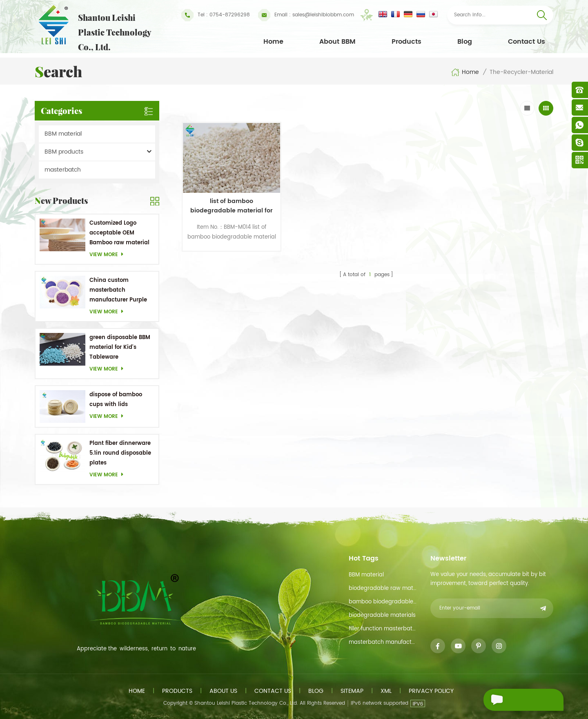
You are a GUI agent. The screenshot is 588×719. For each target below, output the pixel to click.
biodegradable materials (382, 615)
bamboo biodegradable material (383, 602)
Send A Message (519, 700)
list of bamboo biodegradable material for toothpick (226, 199)
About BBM (337, 42)
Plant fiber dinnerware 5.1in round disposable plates (120, 453)
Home (273, 42)
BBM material (63, 134)
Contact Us (527, 42)
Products (406, 42)
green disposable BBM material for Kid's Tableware (120, 347)
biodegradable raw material (383, 588)
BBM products (64, 152)
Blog (465, 42)
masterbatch (63, 170)
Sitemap (352, 691)
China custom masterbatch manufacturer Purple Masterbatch (118, 291)
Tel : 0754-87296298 (216, 15)
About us (223, 691)
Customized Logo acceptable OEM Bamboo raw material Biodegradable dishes (119, 233)
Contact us (273, 691)
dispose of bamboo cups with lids (116, 400)
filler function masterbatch (383, 629)
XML (386, 691)
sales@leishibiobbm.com (306, 15)
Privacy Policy (431, 691)
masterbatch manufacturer (383, 642)
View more (109, 255)
